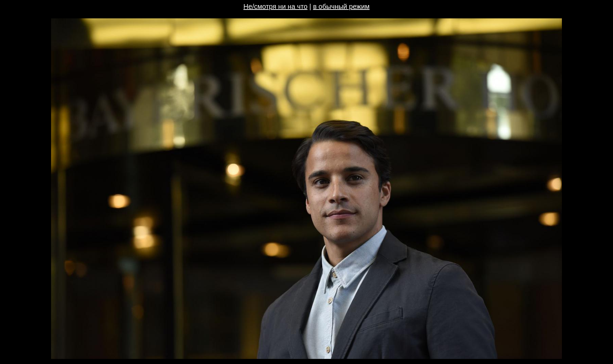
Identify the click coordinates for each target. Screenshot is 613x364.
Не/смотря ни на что (276, 6)
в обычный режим (341, 6)
